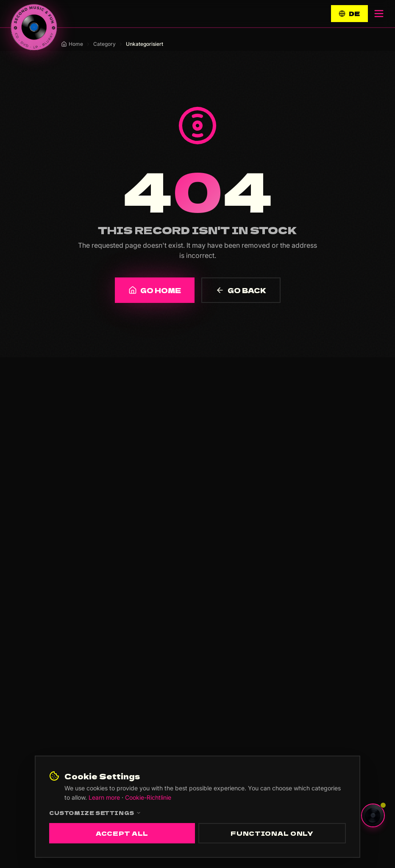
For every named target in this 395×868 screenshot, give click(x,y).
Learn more (104, 797)
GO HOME (155, 290)
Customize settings (95, 813)
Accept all (122, 833)
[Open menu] (379, 14)
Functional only (272, 833)
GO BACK (241, 290)
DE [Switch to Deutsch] (349, 14)
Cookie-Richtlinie (148, 797)
